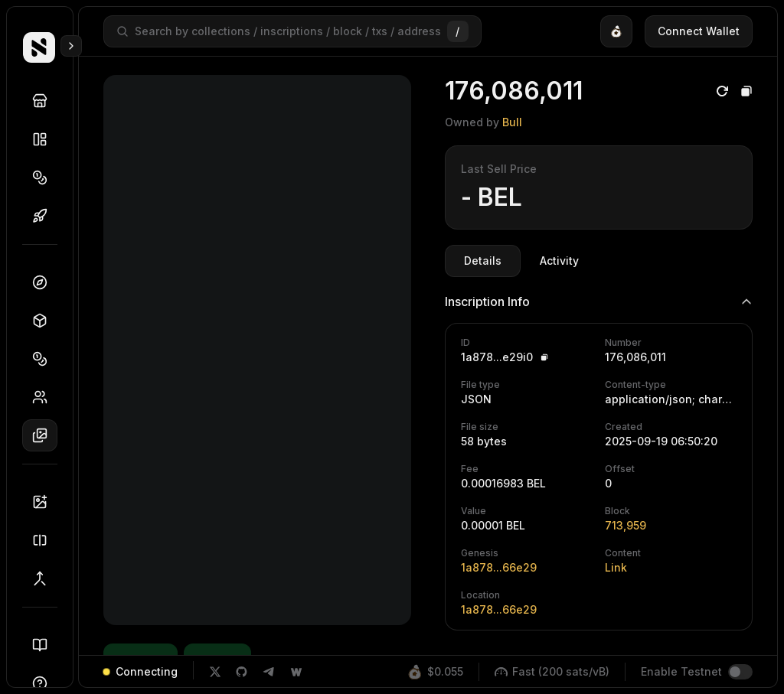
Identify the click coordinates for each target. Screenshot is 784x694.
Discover (45, 101)
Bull (512, 122)
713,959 (626, 525)
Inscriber (45, 502)
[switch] (740, 672)
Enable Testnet (681, 671)
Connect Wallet (699, 31)
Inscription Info (599, 301)
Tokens (45, 178)
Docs (45, 645)
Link (616, 567)
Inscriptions (45, 435)
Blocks (45, 321)
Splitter (45, 540)
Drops (45, 216)
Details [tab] (483, 261)
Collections (45, 139)
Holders (45, 397)
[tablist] (521, 261)
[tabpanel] (599, 455)
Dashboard (45, 282)
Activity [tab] (559, 261)
